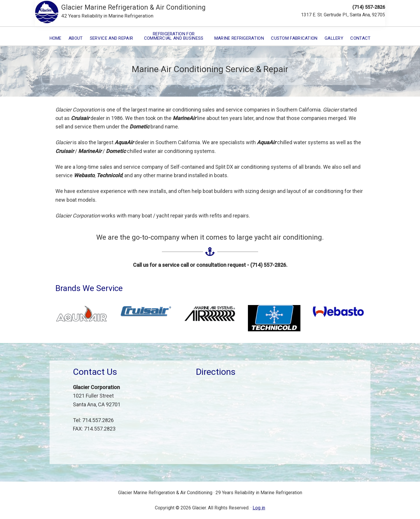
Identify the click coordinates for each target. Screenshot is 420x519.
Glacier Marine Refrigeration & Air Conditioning (133, 7)
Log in (259, 508)
